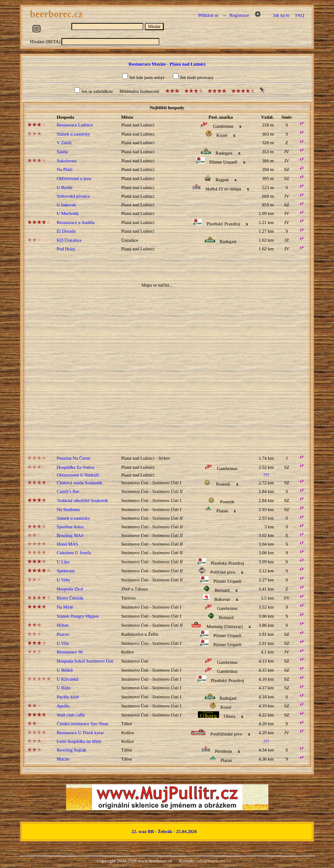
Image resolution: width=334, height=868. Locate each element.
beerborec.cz (57, 14)
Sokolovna (67, 161)
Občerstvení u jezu (74, 178)
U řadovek (66, 205)
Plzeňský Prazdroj (223, 224)
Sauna (62, 152)
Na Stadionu (68, 510)
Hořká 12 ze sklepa (223, 189)
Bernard (222, 590)
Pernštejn (223, 751)
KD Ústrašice (69, 240)
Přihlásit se (208, 15)
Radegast (224, 153)
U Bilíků (65, 670)
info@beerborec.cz (214, 861)
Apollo (63, 706)
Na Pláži (64, 169)
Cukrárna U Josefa (74, 553)
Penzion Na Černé (73, 458)
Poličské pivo (223, 572)
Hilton (62, 625)
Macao (63, 759)
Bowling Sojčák (71, 750)
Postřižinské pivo (226, 734)
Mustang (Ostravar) (225, 627)
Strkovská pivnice (73, 196)
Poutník (223, 484)
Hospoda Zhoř (70, 589)
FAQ (300, 15)
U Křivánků (68, 679)
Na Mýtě (65, 607)
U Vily (63, 643)
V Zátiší (64, 143)
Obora (230, 716)
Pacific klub (68, 697)
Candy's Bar (68, 491)
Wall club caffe (71, 715)
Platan (222, 511)
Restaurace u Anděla (76, 223)
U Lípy (63, 562)
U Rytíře (65, 188)
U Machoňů (68, 213)
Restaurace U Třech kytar (80, 733)
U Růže (64, 688)
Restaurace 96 (70, 652)
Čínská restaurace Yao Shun (82, 724)
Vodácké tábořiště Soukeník (82, 500)
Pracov (63, 634)
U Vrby (63, 580)
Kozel (222, 135)
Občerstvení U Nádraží (78, 475)
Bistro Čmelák (70, 598)
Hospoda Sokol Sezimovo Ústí (85, 661)
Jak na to (281, 15)
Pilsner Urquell (223, 162)
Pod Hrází (66, 249)
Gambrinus (223, 126)
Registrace (239, 15)
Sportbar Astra (70, 527)
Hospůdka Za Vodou (75, 467)
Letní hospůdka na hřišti (79, 741)
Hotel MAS (67, 544)
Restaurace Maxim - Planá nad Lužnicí (167, 64)
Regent (222, 180)
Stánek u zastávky (73, 134)
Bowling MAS (70, 535)
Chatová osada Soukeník (79, 483)
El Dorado (66, 231)
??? (266, 475)
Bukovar (222, 599)
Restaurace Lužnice (75, 125)
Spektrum (65, 571)
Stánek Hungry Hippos (78, 616)
